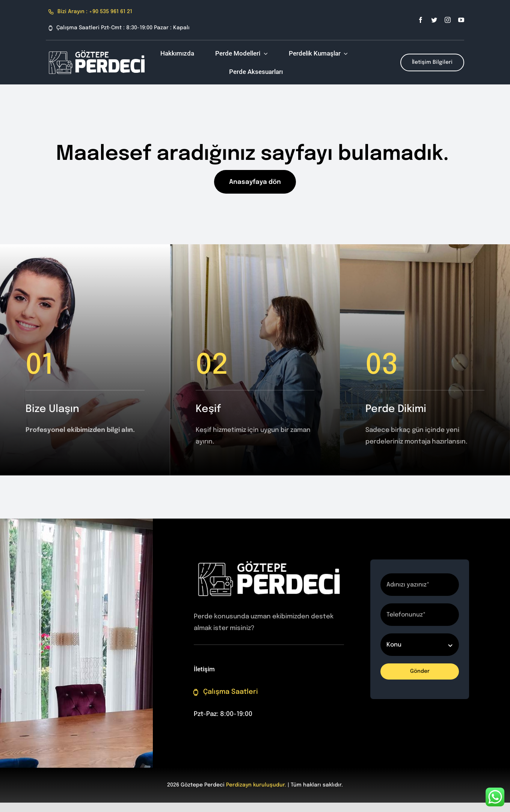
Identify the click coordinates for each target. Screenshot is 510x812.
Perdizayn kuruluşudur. (256, 785)
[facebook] (421, 20)
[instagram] (448, 20)
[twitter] (434, 20)
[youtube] (461, 20)
